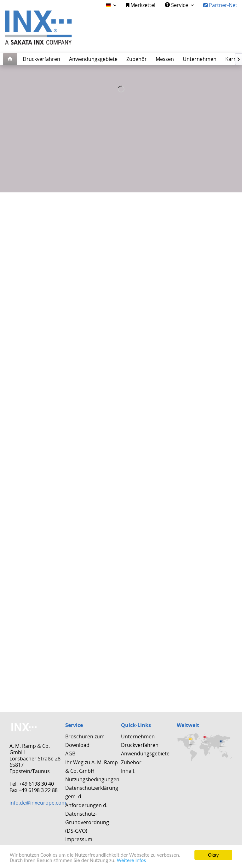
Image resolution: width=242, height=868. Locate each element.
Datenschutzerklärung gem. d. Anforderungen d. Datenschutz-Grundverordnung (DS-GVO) (92, 809)
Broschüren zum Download (85, 741)
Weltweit (188, 725)
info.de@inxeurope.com (38, 803)
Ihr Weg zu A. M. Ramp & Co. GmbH (92, 767)
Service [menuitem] (177, 5)
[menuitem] (141, 5)
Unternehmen (138, 736)
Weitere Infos (131, 861)
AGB (70, 754)
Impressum (79, 839)
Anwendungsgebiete (145, 754)
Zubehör (131, 762)
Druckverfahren (140, 745)
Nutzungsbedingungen (92, 779)
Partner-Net (220, 5)
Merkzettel (141, 5)
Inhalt (128, 771)
